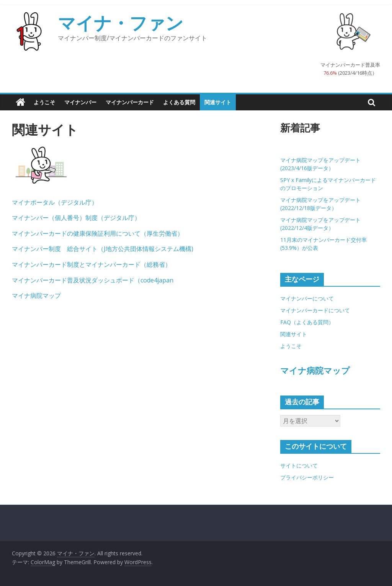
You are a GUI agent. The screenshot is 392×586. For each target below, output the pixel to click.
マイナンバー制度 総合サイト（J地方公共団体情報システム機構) (103, 249)
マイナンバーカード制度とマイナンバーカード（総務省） (91, 264)
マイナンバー (80, 102)
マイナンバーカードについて (315, 310)
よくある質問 (179, 102)
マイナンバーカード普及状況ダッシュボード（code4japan (93, 280)
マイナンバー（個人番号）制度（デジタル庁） (76, 218)
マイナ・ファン (121, 23)
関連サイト (218, 102)
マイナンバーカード (130, 102)
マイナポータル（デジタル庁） (55, 202)
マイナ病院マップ (36, 295)
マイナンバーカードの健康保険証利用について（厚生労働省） (98, 233)
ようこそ (44, 102)
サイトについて (299, 465)
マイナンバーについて (307, 298)
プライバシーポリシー (307, 477)
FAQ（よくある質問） (307, 322)
